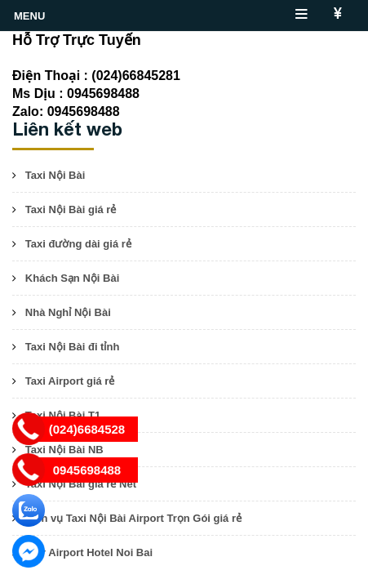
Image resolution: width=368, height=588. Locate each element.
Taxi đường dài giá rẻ (78, 244)
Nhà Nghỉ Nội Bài (68, 312)
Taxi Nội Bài (55, 175)
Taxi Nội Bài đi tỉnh (73, 347)
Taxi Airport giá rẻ (70, 381)
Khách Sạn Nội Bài (72, 278)
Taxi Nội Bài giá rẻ (71, 209)
